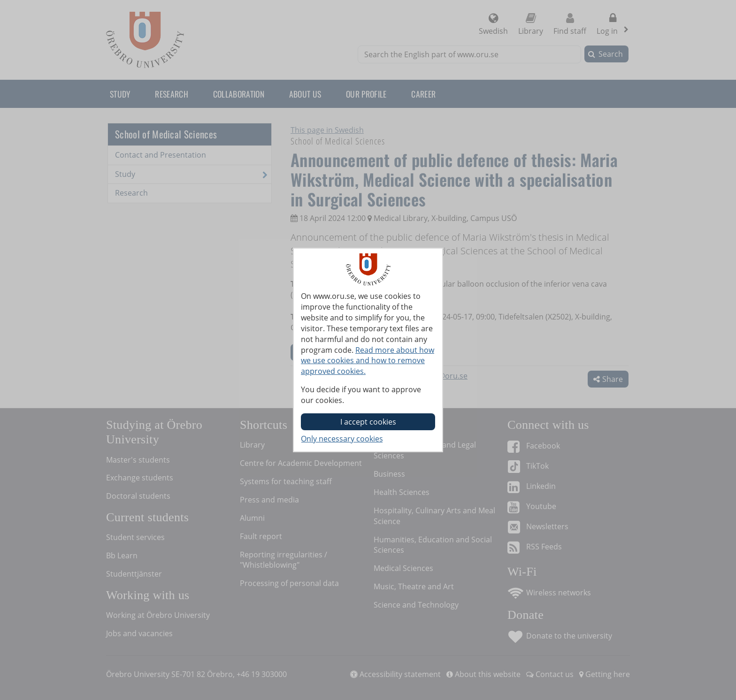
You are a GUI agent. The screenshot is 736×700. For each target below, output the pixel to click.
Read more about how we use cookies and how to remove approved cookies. (368, 361)
